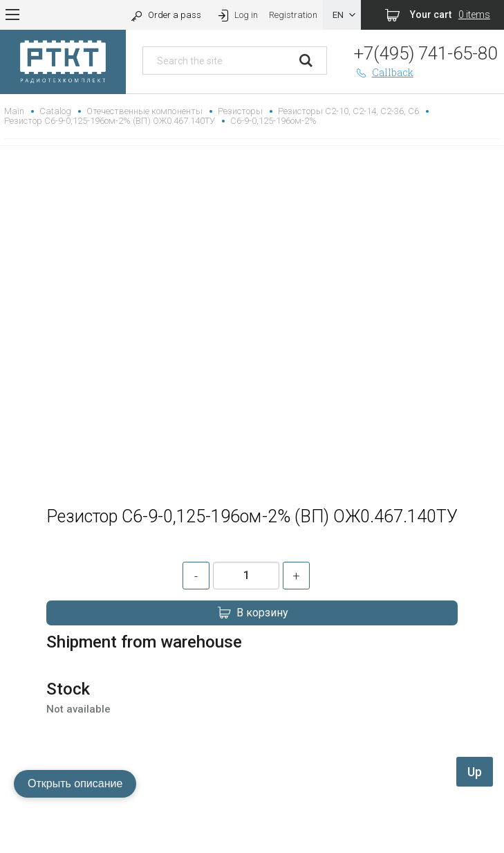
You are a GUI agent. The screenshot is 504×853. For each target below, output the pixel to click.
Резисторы (240, 111)
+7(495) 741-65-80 (426, 53)
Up (475, 772)
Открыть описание (75, 783)
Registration (293, 15)
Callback (384, 72)
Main (14, 111)
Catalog (55, 111)
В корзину (252, 613)
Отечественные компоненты (144, 111)
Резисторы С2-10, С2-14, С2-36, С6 (349, 111)
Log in (237, 15)
